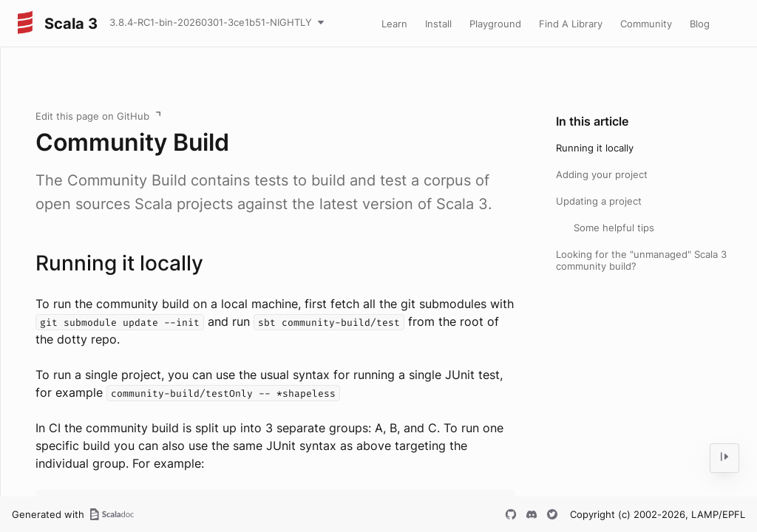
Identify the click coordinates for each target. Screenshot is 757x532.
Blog (700, 24)
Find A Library (571, 24)
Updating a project (599, 201)
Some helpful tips (614, 228)
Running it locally (595, 148)
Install (438, 24)
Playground (495, 24)
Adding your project (602, 174)
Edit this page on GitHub (92, 116)
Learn (394, 24)
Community (646, 24)
